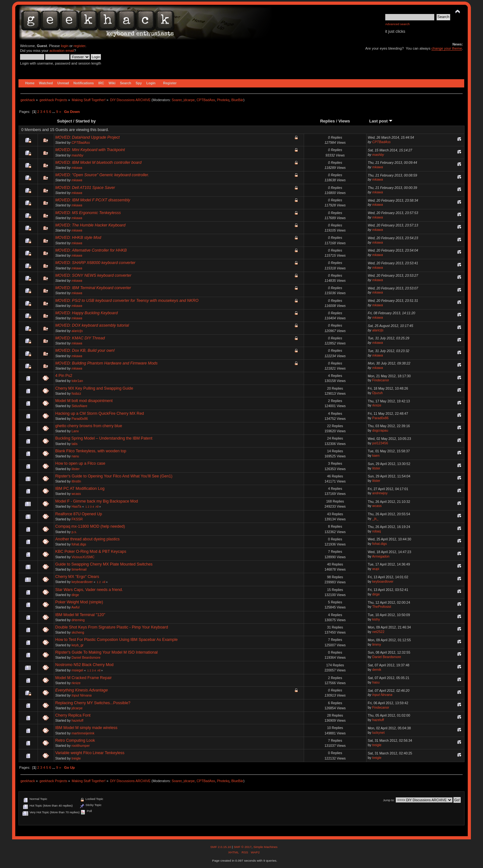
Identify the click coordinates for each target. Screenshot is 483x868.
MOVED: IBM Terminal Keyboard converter (93, 288)
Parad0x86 (80, 419)
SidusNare (79, 406)
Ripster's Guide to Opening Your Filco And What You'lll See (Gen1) (114, 476)
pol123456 (380, 443)
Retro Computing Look (75, 740)
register (79, 46)
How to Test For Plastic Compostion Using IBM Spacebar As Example (116, 640)
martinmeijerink (83, 733)
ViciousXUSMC (83, 557)
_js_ (375, 518)
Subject (64, 121)
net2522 (378, 632)
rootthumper (81, 746)
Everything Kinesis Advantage (81, 690)
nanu (75, 456)
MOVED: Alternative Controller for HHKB (91, 250)
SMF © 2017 (243, 847)
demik (377, 670)
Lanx (75, 431)
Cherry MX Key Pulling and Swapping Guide (94, 388)
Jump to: (389, 800)
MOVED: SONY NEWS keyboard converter (93, 275)
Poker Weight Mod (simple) (79, 602)
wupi (376, 569)
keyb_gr (78, 645)
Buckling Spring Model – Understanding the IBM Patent (104, 438)
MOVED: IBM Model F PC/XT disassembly (92, 200)
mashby (78, 155)
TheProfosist (382, 607)
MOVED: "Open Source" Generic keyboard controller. (102, 175)
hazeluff (78, 720)
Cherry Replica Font (73, 715)
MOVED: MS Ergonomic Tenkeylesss (88, 213)
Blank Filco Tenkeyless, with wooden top (91, 451)
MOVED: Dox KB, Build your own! (85, 351)
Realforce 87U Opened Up (78, 514)
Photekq (223, 100)
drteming (78, 620)
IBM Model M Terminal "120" (80, 615)
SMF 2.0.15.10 (221, 847)
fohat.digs (79, 544)
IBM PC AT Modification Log (80, 489)
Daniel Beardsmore (86, 657)
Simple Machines (266, 847)
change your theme (447, 48)
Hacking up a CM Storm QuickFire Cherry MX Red (99, 413)
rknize (377, 405)
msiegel (78, 670)
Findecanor (381, 380)
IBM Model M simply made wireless (86, 728)
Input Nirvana (82, 695)
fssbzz (76, 393)
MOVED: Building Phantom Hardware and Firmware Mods (106, 363)
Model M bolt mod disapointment (84, 401)
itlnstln (76, 481)
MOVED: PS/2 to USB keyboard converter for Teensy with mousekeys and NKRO (127, 301)
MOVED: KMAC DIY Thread (80, 338)
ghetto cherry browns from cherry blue (89, 426)
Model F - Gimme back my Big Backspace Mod (96, 501)
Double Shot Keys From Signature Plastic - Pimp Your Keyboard (111, 627)
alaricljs (77, 331)
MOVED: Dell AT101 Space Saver (85, 188)
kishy (376, 619)
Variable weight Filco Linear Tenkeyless (90, 753)
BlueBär (237, 100)
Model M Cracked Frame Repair (83, 678)
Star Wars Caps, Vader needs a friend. (89, 590)
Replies (327, 121)
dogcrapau (380, 430)
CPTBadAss (206, 100)
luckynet (378, 733)
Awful (75, 607)
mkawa (77, 168)
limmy (377, 644)
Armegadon (381, 556)
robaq (376, 531)
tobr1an (77, 381)
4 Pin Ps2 (64, 376)
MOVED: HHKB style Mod (78, 238)
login (65, 46)
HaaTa (77, 506)
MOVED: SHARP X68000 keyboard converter (95, 263)
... (54, 112)
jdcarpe (189, 100)
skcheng (78, 632)
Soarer (177, 100)
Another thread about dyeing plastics (87, 539)
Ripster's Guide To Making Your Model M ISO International (106, 652)
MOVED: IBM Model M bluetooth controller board (98, 163)
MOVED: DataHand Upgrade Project (87, 137)
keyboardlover (82, 582)
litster (76, 469)
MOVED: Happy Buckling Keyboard (86, 313)
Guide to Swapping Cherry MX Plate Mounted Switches (104, 564)
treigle (377, 745)
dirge (75, 595)
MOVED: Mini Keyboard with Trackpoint (90, 150)
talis (75, 444)
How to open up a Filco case (80, 463)
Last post (381, 121)
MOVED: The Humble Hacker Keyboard (90, 225)
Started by (86, 121)
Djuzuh (377, 393)
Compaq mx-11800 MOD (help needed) (90, 526)
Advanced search (398, 24)
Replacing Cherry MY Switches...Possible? (93, 703)
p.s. (74, 532)
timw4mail (79, 569)
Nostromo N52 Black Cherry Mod (84, 665)
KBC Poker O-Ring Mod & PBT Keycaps (91, 552)
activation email (62, 51)
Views (344, 121)
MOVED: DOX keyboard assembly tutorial (92, 325)
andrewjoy (380, 493)
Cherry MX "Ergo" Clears (77, 577)
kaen (376, 455)
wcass (76, 494)
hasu (376, 682)
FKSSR (77, 519)
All (97, 507)
